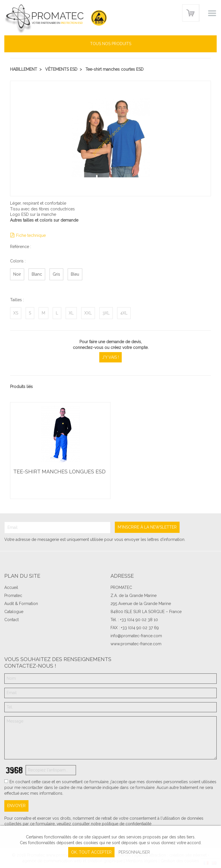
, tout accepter (91, 852)
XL (71, 313)
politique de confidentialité (127, 824)
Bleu (75, 274)
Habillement (24, 69)
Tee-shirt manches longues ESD (59, 472)
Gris (56, 274)
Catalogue (14, 612)
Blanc (37, 274)
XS (16, 313)
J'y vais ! (110, 357)
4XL (124, 313)
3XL (106, 313)
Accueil (11, 587)
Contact (12, 620)
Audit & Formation (21, 604)
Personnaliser (134, 852)
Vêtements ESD (61, 69)
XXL (88, 313)
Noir (17, 274)
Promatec (13, 596)
